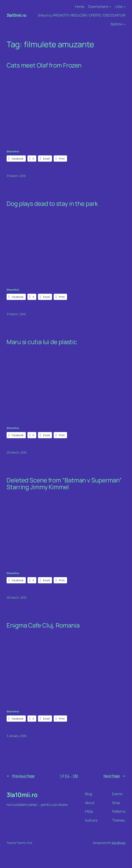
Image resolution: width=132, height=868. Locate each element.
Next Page (114, 776)
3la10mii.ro (16, 15)
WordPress (118, 843)
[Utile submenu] (124, 7)
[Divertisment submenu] (110, 7)
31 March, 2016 (16, 176)
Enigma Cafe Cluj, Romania (43, 625)
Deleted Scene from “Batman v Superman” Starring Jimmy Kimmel (64, 484)
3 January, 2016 (16, 736)
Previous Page (21, 776)
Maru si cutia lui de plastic (42, 342)
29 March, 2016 (17, 452)
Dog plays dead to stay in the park (52, 204)
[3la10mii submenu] (124, 24)
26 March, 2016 (17, 597)
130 (75, 776)
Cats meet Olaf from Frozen (44, 65)
